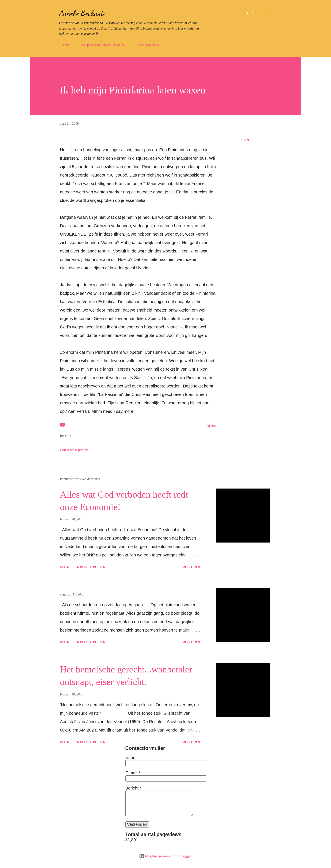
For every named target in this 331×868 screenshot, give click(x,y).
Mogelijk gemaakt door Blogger (165, 856)
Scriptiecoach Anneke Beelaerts (100, 45)
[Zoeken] (251, 13)
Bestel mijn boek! (145, 45)
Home (63, 45)
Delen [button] (244, 140)
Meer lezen (191, 567)
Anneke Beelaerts (83, 13)
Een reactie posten (74, 450)
